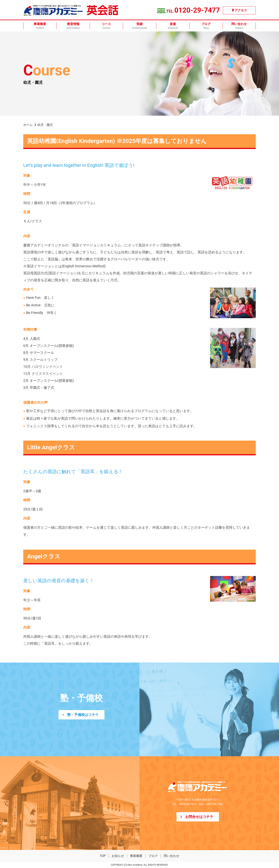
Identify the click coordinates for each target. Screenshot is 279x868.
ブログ (153, 856)
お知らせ (118, 856)
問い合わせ (171, 856)
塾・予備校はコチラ (83, 715)
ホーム (28, 125)
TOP (103, 856)
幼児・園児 (45, 125)
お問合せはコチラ (199, 817)
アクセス (241, 10)
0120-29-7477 (193, 10)
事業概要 (136, 856)
